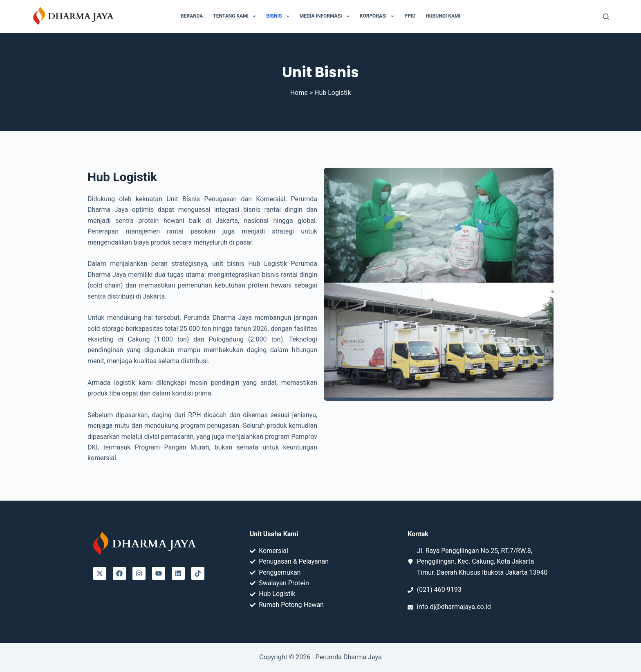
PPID (410, 16)
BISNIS (279, 16)
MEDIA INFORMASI (326, 16)
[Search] (606, 17)
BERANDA (192, 16)
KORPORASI (379, 16)
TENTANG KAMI (236, 16)
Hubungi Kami (443, 16)
